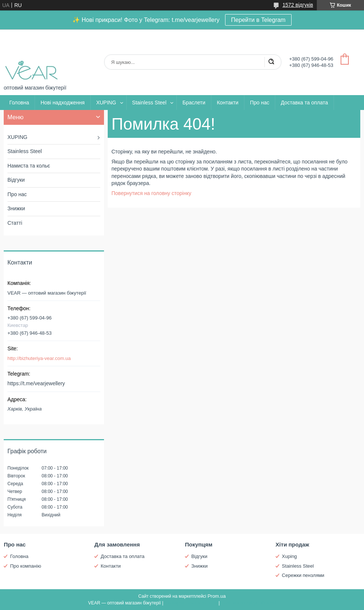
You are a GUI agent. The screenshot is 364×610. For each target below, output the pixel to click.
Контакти (228, 103)
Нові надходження (63, 103)
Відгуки (16, 180)
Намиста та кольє (29, 166)
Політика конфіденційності (248, 603)
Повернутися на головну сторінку (151, 193)
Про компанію (26, 566)
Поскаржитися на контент (191, 603)
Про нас (260, 103)
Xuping (289, 556)
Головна (19, 103)
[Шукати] (271, 62)
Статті (15, 223)
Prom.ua (217, 596)
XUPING (106, 103)
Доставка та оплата (304, 103)
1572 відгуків (298, 5)
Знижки (16, 208)
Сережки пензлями (303, 575)
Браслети (194, 103)
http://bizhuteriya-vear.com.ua (39, 358)
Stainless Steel (149, 103)
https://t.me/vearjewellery (36, 383)
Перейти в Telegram (258, 20)
